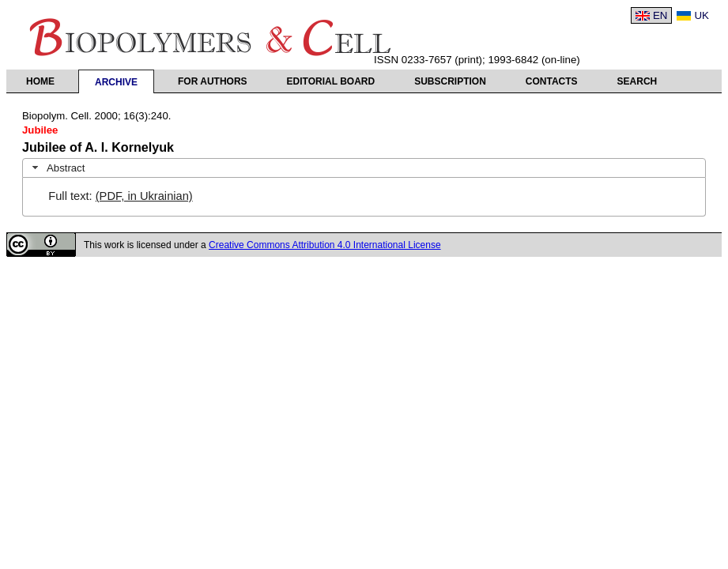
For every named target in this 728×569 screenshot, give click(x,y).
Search (637, 81)
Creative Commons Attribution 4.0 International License (325, 245)
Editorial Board (331, 81)
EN (660, 15)
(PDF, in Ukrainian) (144, 196)
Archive (116, 82)
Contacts (552, 81)
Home (40, 81)
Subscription (450, 81)
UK (702, 15)
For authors (213, 81)
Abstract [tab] (57, 168)
